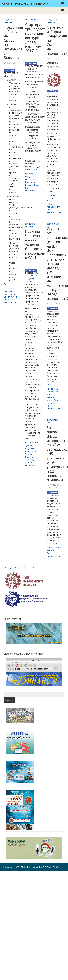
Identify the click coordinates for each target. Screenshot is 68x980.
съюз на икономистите (11, 301)
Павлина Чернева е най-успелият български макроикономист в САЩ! (40, 244)
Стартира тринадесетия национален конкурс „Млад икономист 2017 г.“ (37, 38)
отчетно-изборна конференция (53, 204)
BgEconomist (32, 20)
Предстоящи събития (10, 21)
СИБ (15, 297)
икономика (9, 291)
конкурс (55, 392)
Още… (7, 284)
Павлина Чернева (29, 458)
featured (8, 288)
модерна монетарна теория (31, 451)
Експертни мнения (30, 225)
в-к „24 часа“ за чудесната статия (32, 279)
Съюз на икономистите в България (26, 4)
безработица (32, 443)
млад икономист (31, 178)
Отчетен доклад (51, 197)
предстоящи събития (10, 295)
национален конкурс (31, 184)
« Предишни (11, 567)
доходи (29, 446)
